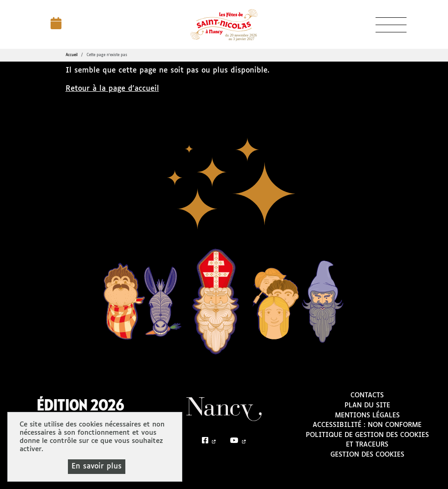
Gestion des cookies (367, 455)
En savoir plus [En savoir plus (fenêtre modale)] (97, 466)
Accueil (72, 55)
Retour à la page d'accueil (112, 89)
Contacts (367, 395)
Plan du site (367, 406)
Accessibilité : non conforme (367, 425)
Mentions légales (367, 416)
